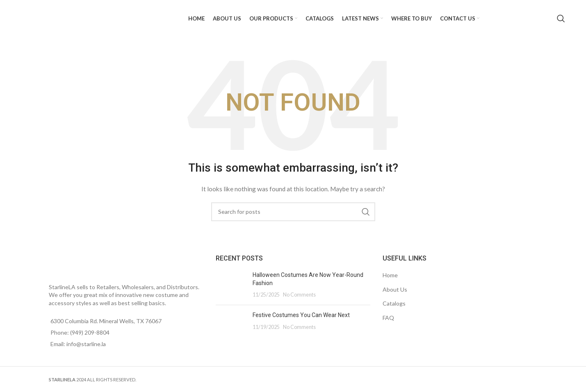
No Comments (299, 295)
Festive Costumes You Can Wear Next (301, 315)
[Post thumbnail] (231, 285)
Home (390, 275)
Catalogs (394, 303)
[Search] (561, 18)
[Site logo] (66, 18)
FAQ (388, 318)
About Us (395, 289)
